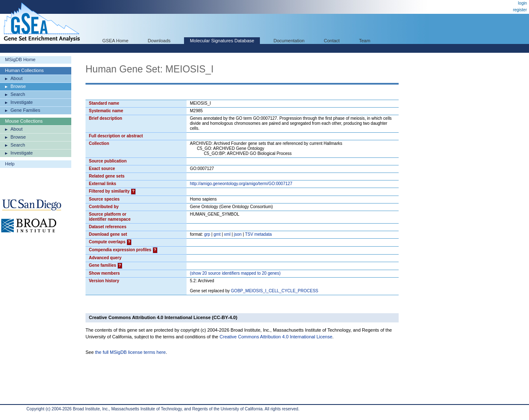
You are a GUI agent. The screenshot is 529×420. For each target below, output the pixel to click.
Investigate (22, 102)
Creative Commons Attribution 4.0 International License (276, 337)
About (17, 78)
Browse (18, 86)
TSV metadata (258, 234)
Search (18, 94)
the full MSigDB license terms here (131, 352)
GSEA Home (115, 41)
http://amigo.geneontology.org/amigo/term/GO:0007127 (241, 184)
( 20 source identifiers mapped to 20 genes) (235, 273)
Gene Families (25, 110)
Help (10, 164)
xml (227, 234)
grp (207, 234)
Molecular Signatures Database (222, 41)
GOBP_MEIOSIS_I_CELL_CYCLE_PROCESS (275, 291)
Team (365, 41)
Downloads (159, 41)
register (520, 10)
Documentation (289, 41)
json (238, 234)
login (523, 3)
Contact (332, 41)
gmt (217, 234)
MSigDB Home (20, 59)
